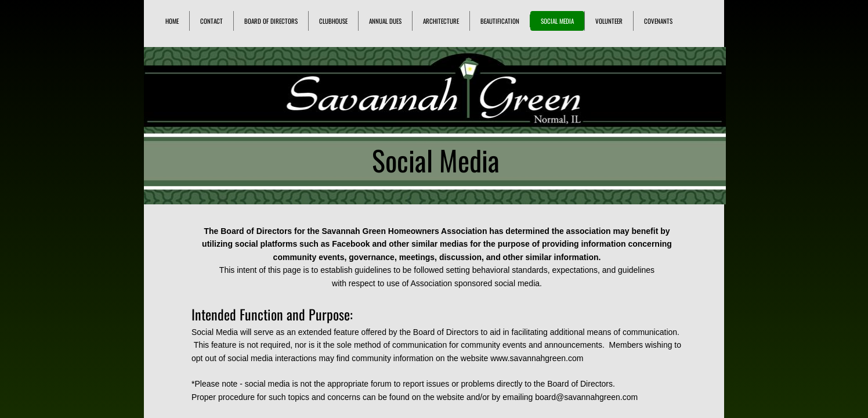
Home (172, 21)
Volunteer (609, 21)
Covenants (658, 21)
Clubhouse (333, 21)
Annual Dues (385, 21)
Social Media (557, 21)
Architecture (441, 21)
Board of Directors (271, 21)
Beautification (500, 21)
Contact (211, 21)
